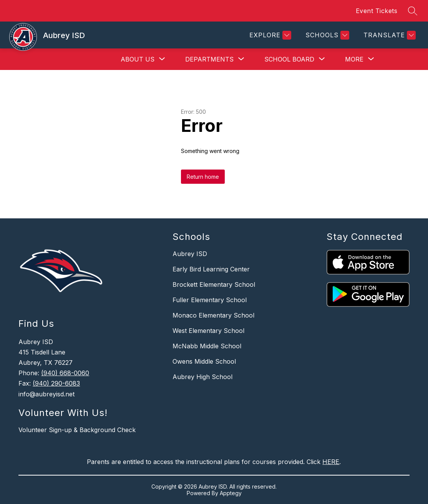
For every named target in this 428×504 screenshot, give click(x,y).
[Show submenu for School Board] (289, 59)
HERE (331, 462)
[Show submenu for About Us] (138, 59)
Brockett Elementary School (214, 284)
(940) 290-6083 (56, 383)
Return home (203, 177)
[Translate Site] (389, 35)
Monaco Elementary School (213, 315)
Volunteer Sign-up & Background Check (77, 430)
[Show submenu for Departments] (209, 59)
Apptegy (231, 493)
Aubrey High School (202, 377)
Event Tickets (377, 11)
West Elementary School (208, 331)
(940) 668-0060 (65, 373)
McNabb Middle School (207, 346)
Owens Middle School (204, 361)
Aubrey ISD (190, 254)
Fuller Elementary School (210, 300)
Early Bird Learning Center (211, 269)
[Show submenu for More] (354, 59)
